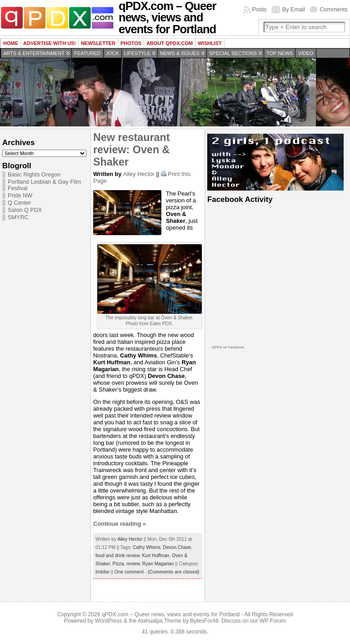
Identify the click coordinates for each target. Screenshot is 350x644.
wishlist (210, 43)
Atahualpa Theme (160, 621)
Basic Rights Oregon (34, 175)
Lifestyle (137, 53)
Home (11, 43)
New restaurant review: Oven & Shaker (131, 150)
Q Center (19, 203)
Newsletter (98, 43)
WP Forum (273, 621)
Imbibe (102, 572)
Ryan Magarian (158, 564)
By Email (294, 9)
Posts (260, 9)
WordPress (109, 621)
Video (305, 53)
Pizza (118, 564)
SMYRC (18, 217)
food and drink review (117, 556)
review (133, 564)
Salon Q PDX (25, 210)
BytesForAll (204, 621)
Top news (280, 53)
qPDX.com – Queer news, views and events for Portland (171, 614)
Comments (334, 9)
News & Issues (180, 53)
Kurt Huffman (155, 556)
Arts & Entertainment (34, 53)
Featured (87, 53)
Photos (131, 43)
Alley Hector (139, 174)
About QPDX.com (170, 43)
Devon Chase (177, 547)
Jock (112, 53)
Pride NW (20, 196)
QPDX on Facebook (228, 347)
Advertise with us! (50, 43)
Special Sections (233, 53)
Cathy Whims (147, 547)
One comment (129, 572)
